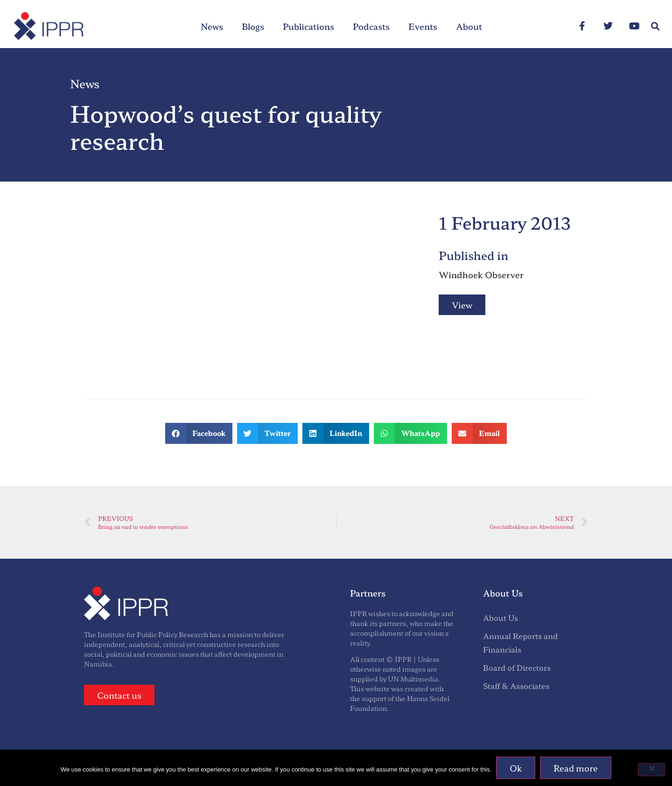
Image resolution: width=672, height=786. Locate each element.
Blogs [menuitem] (253, 26)
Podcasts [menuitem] (371, 26)
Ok (516, 768)
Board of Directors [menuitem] (517, 667)
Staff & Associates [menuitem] (516, 686)
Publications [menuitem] (308, 26)
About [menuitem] (469, 26)
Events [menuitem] (423, 26)
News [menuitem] (212, 26)
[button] (655, 26)
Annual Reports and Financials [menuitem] (520, 642)
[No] (651, 770)
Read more (576, 768)
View (462, 305)
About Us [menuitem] (500, 618)
